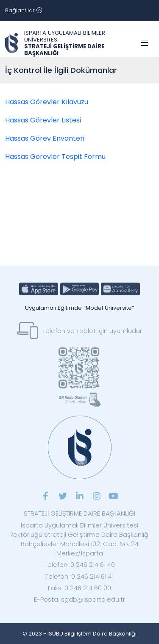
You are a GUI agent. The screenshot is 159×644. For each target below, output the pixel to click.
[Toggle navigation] (24, 11)
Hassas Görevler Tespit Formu (55, 157)
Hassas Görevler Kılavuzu (47, 102)
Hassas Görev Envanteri (45, 138)
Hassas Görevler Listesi (43, 120)
